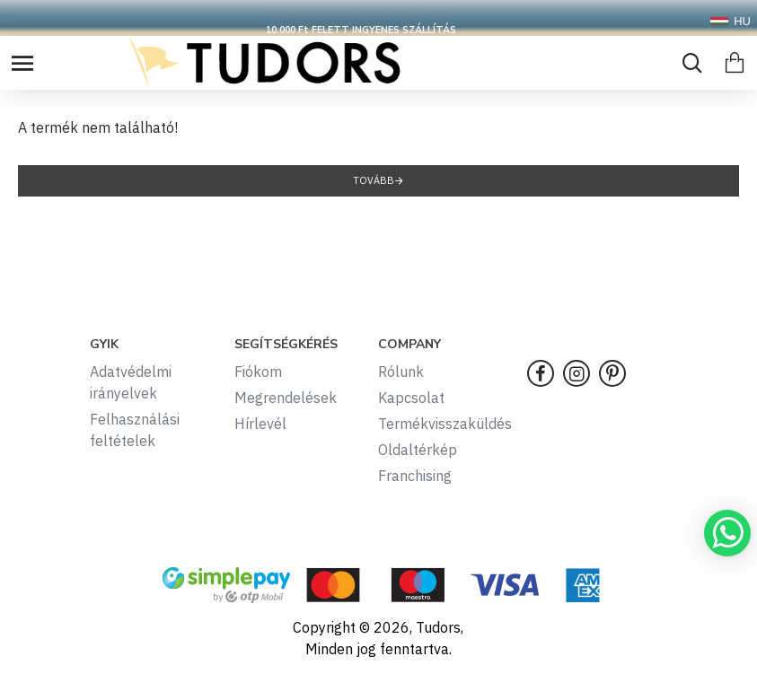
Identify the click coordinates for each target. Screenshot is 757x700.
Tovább (374, 180)
